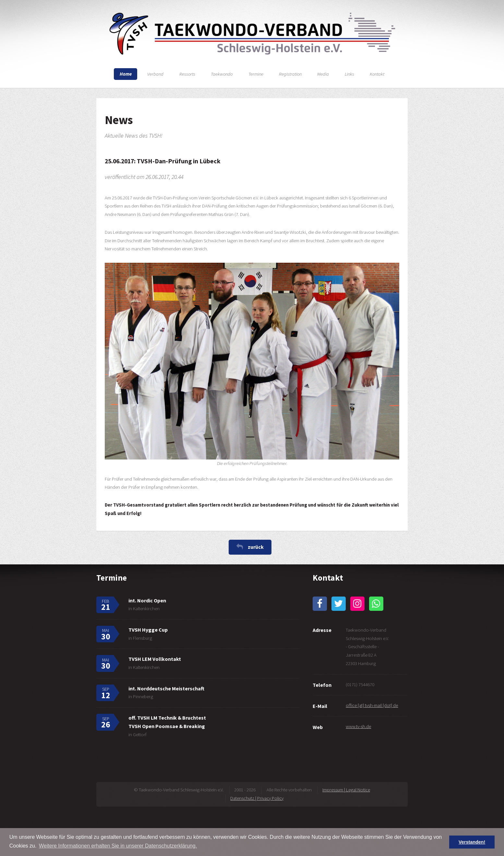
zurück (256, 547)
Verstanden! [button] (472, 842)
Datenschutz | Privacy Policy (257, 798)
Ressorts (187, 74)
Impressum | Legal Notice (346, 790)
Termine (256, 74)
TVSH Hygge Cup (148, 630)
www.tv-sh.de (358, 726)
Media (323, 74)
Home (126, 74)
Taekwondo (222, 74)
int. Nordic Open (147, 600)
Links (349, 74)
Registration (290, 74)
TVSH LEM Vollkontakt (155, 659)
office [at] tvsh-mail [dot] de (372, 705)
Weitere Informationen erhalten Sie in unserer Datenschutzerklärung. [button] (118, 846)
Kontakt (377, 74)
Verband (155, 74)
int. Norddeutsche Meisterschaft (166, 688)
